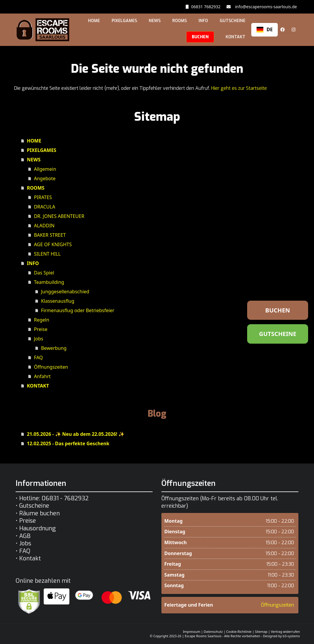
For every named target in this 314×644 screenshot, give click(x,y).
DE (265, 29)
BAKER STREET (50, 235)
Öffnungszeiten (51, 367)
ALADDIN (44, 226)
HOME (94, 21)
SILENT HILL (47, 254)
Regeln (42, 320)
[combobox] (265, 30)
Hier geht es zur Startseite (239, 88)
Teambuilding (49, 282)
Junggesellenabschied (65, 292)
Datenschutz (213, 631)
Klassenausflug (58, 301)
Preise (41, 329)
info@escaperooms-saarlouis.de (265, 7)
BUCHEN (200, 37)
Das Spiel (44, 273)
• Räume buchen (38, 513)
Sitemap (261, 631)
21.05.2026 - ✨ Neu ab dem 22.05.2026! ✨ (76, 434)
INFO (203, 21)
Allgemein (45, 169)
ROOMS (180, 21)
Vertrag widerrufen (285, 631)
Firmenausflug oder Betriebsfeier (78, 310)
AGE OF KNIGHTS (53, 244)
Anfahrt (42, 376)
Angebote (45, 178)
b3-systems (291, 636)
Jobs (39, 339)
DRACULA (44, 207)
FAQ (38, 357)
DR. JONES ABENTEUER (59, 216)
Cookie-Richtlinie (239, 631)
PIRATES (43, 197)
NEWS (155, 21)
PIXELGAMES (124, 21)
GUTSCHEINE (233, 21)
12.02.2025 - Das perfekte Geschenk (68, 443)
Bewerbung (54, 348)
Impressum (192, 631)
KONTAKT (235, 37)
